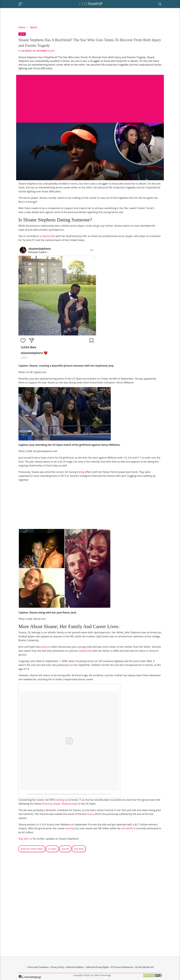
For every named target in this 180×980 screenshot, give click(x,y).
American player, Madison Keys (60, 804)
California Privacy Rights (97, 967)
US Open (52, 849)
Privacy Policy (57, 967)
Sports (34, 27)
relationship (48, 236)
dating (80, 472)
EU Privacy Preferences (122, 967)
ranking (60, 800)
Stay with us (25, 839)
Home (22, 27)
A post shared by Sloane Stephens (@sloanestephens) (53, 794)
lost (71, 665)
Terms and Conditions (38, 967)
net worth (127, 828)
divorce (47, 647)
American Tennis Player (32, 849)
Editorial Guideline (75, 967)
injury (91, 814)
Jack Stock (79, 849)
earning (70, 828)
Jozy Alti (65, 849)
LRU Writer (26, 51)
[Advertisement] (90, 96)
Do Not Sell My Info (145, 967)
